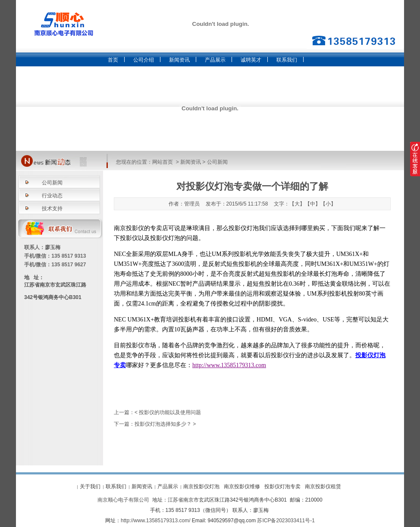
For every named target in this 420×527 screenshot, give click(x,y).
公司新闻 (217, 162)
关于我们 (90, 486)
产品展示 (215, 60)
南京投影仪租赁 (323, 486)
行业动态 (52, 196)
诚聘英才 (251, 60)
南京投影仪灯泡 (201, 486)
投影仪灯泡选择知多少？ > (165, 424)
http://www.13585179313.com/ (155, 521)
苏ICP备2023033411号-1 (286, 521)
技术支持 (52, 209)
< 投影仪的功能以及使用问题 (168, 412)
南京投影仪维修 (242, 486)
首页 (113, 60)
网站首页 (163, 162)
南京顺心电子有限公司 (123, 500)
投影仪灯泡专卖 (282, 486)
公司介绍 (144, 60)
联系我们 (287, 60)
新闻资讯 (179, 60)
